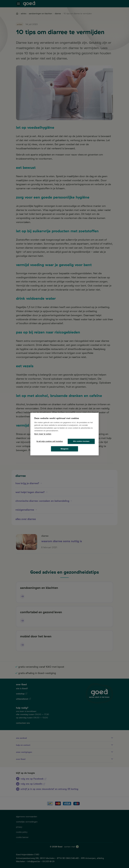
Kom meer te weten (43, 434)
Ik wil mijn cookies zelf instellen (49, 441)
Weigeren (64, 449)
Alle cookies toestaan (81, 441)
